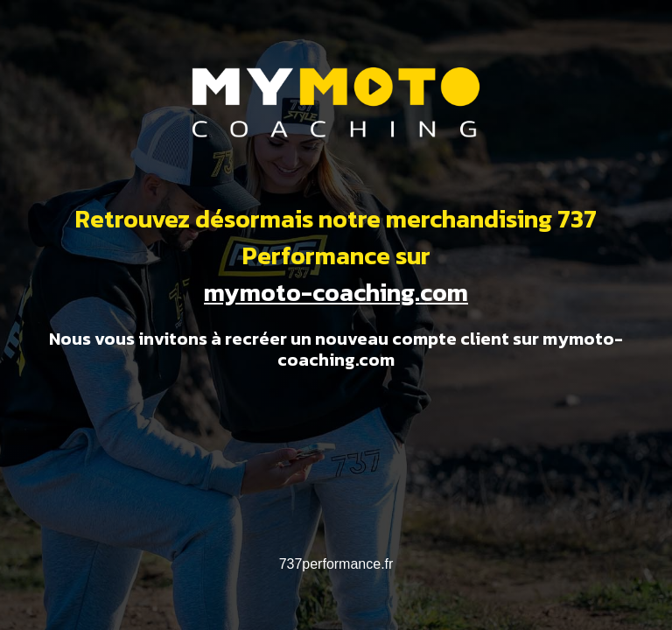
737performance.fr (336, 564)
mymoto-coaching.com (336, 292)
